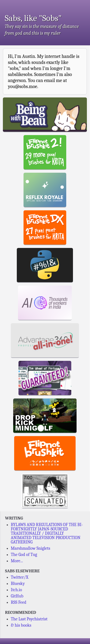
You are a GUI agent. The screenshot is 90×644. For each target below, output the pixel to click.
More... (17, 561)
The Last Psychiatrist (29, 619)
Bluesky (18, 584)
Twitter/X (20, 577)
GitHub (17, 596)
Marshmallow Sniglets (30, 548)
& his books (21, 625)
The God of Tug (24, 555)
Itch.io (16, 590)
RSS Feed (19, 602)
